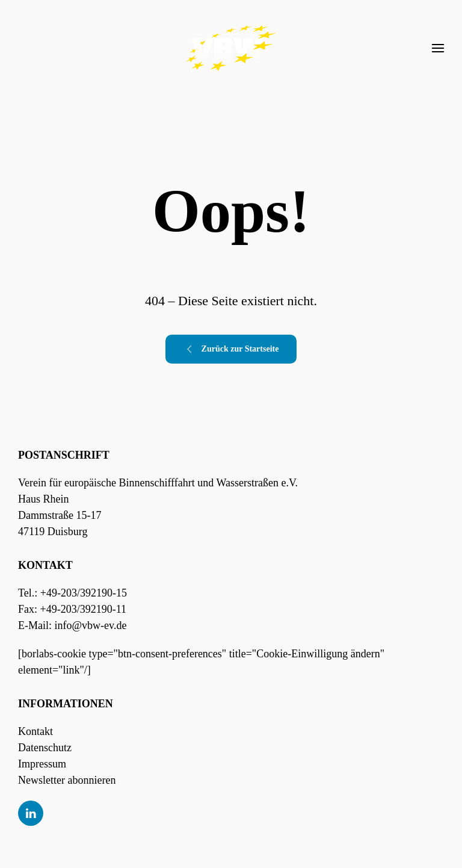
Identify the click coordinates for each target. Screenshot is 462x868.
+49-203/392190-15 (84, 593)
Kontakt (35, 731)
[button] (438, 48)
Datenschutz (45, 748)
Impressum (42, 764)
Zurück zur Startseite (231, 349)
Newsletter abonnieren (67, 780)
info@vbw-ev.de (91, 625)
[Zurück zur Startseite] (231, 48)
